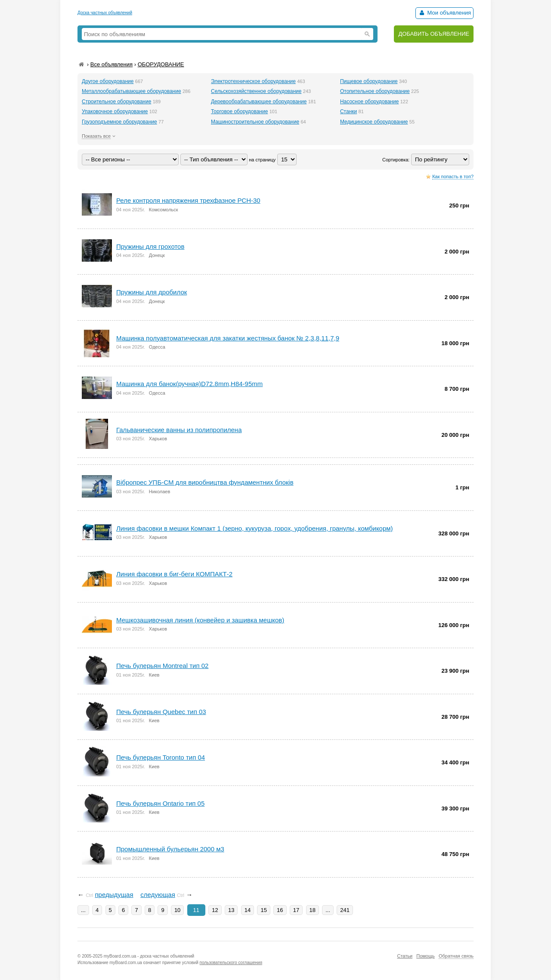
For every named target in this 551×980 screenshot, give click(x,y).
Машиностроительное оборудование (255, 122)
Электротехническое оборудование (253, 81)
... (83, 910)
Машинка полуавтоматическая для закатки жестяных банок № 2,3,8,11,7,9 (228, 338)
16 (280, 910)
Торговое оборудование (239, 111)
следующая (158, 895)
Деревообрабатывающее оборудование (259, 102)
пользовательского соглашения (231, 963)
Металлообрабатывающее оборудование (132, 91)
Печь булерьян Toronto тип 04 (161, 757)
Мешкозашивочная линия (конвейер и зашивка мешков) (200, 620)
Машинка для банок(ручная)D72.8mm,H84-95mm (189, 384)
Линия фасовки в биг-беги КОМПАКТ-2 (174, 574)
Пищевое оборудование (369, 81)
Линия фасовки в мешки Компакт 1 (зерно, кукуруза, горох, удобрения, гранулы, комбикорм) (255, 528)
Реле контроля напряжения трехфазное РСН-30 (188, 200)
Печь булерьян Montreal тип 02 (162, 666)
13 (231, 910)
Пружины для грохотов (150, 246)
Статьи (405, 956)
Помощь (426, 956)
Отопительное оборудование (375, 91)
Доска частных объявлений (105, 13)
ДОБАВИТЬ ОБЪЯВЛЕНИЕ (434, 34)
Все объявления (111, 64)
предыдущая (114, 895)
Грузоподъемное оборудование (119, 122)
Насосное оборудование (369, 102)
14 (248, 910)
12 (215, 910)
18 (313, 910)
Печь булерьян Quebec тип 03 (161, 712)
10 (177, 910)
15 (263, 910)
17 (296, 910)
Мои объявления (444, 13)
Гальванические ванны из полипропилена (179, 430)
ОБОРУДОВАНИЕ (161, 64)
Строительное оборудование (116, 102)
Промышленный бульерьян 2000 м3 (170, 849)
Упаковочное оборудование (115, 111)
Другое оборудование (108, 81)
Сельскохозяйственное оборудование (256, 91)
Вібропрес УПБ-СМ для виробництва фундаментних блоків (205, 482)
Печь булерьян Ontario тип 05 (160, 803)
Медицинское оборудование (374, 122)
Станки (348, 111)
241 (345, 910)
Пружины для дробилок (152, 292)
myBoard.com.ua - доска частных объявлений (149, 956)
